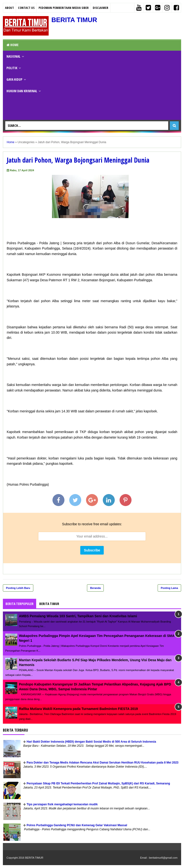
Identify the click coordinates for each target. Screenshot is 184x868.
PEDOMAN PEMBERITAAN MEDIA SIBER (64, 8)
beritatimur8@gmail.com (163, 858)
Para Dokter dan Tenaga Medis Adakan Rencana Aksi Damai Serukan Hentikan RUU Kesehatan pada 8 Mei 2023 (103, 763)
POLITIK (12, 68)
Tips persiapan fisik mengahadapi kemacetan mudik (62, 804)
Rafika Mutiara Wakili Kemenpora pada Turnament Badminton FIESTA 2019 (78, 709)
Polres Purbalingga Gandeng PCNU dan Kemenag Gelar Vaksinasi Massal (77, 825)
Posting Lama (169, 588)
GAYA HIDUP (14, 79)
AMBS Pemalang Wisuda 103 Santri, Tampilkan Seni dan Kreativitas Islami (78, 616)
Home (12, 45)
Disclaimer (101, 8)
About (9, 8)
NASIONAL (13, 56)
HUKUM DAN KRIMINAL (22, 91)
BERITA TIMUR (75, 20)
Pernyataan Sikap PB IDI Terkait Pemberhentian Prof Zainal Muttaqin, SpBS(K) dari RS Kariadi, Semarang (98, 783)
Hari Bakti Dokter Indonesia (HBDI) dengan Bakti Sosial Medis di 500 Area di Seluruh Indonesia (91, 742)
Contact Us (26, 8)
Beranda (95, 588)
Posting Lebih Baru (18, 588)
